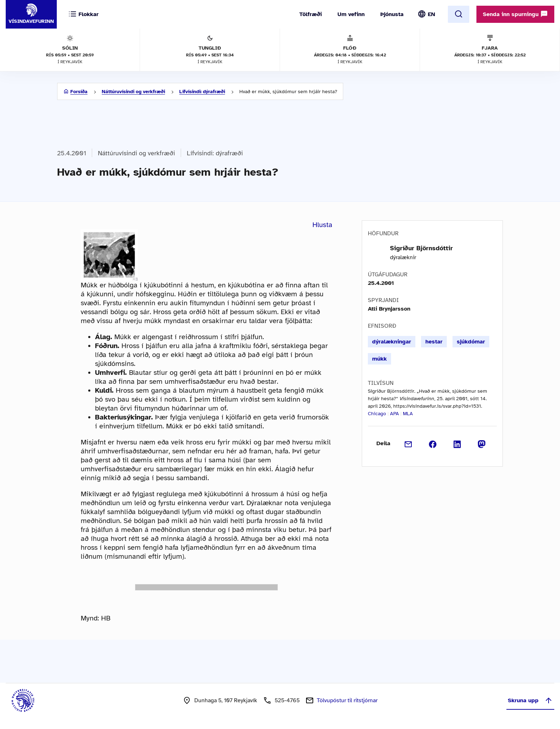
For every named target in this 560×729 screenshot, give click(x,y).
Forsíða (79, 92)
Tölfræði (311, 14)
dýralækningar (392, 342)
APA (394, 414)
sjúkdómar (471, 342)
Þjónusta (392, 14)
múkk (379, 359)
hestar (434, 342)
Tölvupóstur (347, 700)
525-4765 (287, 700)
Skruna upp (530, 700)
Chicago (377, 414)
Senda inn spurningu (515, 14)
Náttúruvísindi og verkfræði (133, 92)
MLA (408, 414)
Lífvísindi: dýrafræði (202, 92)
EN (431, 14)
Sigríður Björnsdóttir (421, 248)
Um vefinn (351, 14)
